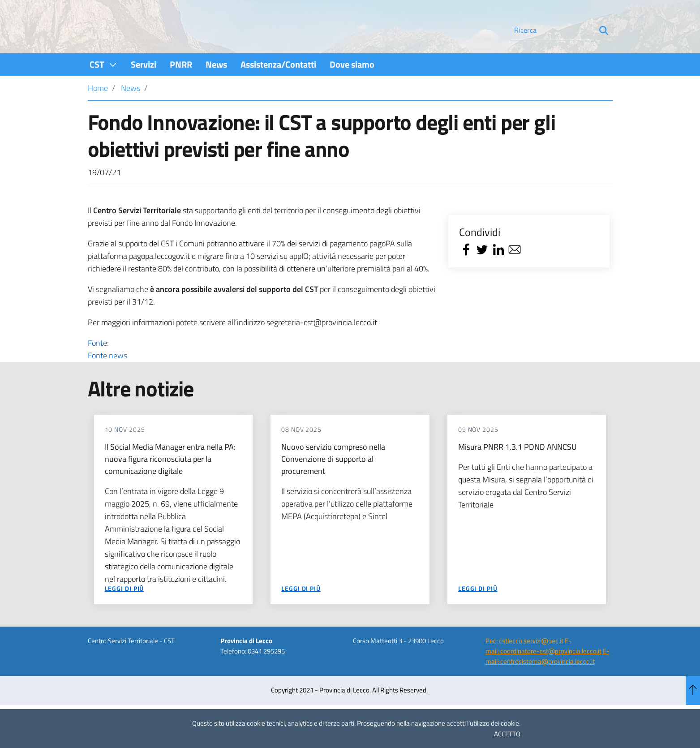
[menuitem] (103, 88)
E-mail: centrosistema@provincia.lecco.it (548, 680)
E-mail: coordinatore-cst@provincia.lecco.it (543, 670)
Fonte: (262, 374)
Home (98, 112)
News (131, 112)
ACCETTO (507, 734)
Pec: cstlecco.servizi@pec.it (524, 665)
